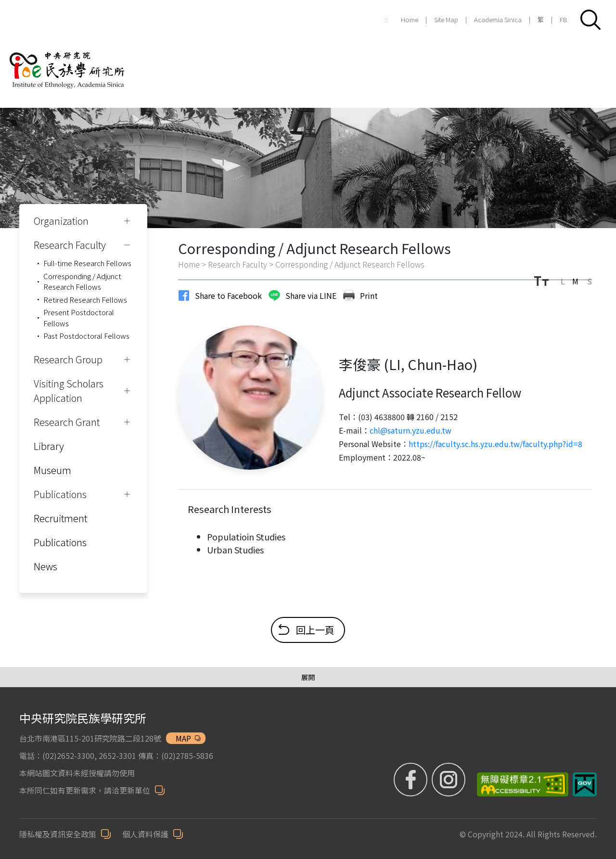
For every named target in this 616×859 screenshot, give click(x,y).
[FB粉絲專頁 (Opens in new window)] (412, 780)
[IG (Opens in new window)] (449, 780)
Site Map (446, 19)
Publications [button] (60, 494)
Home (410, 19)
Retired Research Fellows (85, 300)
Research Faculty (237, 264)
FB (564, 19)
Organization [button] (61, 221)
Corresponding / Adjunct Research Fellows (82, 282)
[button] (590, 20)
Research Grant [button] (67, 422)
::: (386, 19)
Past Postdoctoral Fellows (86, 336)
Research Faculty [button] (70, 245)
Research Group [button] (68, 359)
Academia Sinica (498, 19)
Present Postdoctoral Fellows (79, 318)
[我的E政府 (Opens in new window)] (585, 784)
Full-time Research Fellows (87, 263)
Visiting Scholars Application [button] (69, 391)
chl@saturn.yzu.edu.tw (411, 430)
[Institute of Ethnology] (79, 59)
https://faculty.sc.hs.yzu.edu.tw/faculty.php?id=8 (495, 444)
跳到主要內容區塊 (5, 5)
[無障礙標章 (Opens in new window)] (519, 784)
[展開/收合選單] (308, 677)
